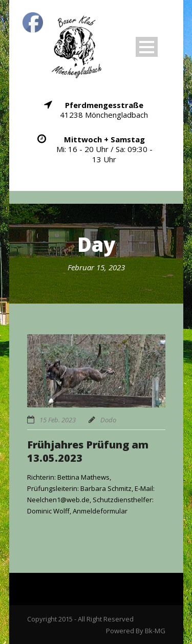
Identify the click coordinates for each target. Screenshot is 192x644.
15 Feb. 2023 (58, 420)
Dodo (108, 420)
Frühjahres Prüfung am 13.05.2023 (88, 451)
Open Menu (147, 47)
